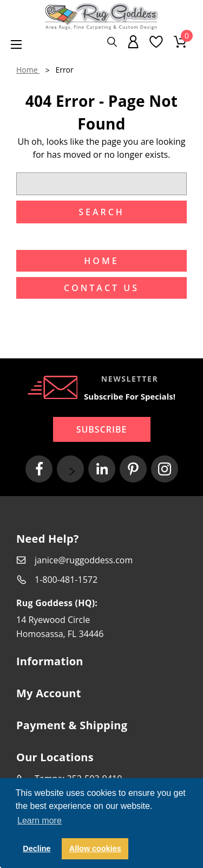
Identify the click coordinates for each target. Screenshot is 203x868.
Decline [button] (37, 848)
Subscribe (102, 429)
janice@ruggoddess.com (84, 560)
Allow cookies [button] (95, 848)
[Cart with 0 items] (180, 42)
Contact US (101, 288)
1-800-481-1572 (66, 580)
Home (101, 261)
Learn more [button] (40, 821)
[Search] (112, 42)
